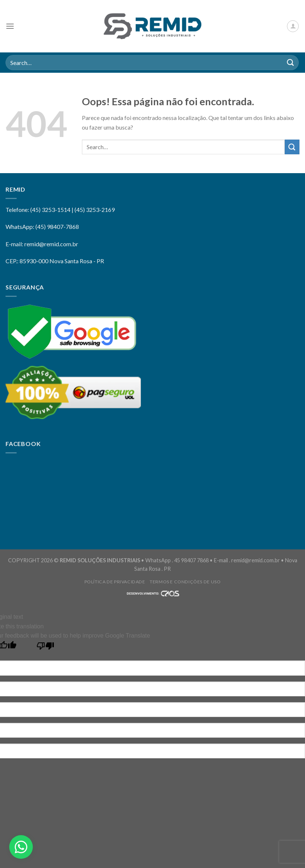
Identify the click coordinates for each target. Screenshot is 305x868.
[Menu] (10, 26)
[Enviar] (291, 63)
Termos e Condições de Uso (185, 582)
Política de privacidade (115, 582)
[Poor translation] (46, 648)
